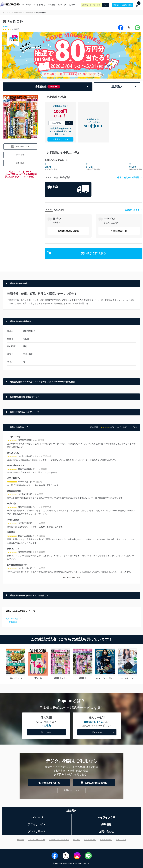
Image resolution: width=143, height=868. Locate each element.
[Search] (105, 5)
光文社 (5, 27)
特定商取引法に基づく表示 (59, 840)
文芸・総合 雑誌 (16, 13)
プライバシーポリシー (36, 840)
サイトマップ (121, 840)
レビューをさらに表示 (71, 577)
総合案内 (71, 811)
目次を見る (20, 163)
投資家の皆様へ (106, 840)
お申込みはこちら (60, 139)
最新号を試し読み (20, 147)
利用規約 (20, 840)
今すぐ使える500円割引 (130, 178)
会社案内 (77, 840)
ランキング (62, 5)
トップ (5, 13)
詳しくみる (53, 733)
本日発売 (51, 5)
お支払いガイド (134, 210)
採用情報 (106, 824)
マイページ (27, 5)
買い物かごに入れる (77, 253)
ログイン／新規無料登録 (122, 5)
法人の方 (72, 5)
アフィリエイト (37, 824)
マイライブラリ (39, 5)
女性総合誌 (29, 13)
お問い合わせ (106, 831)
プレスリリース (37, 831)
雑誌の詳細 (20, 155)
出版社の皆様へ (90, 840)
